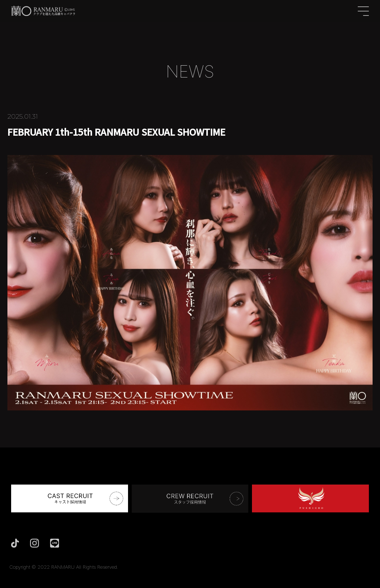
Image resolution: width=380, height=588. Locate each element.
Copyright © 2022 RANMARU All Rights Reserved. (64, 567)
